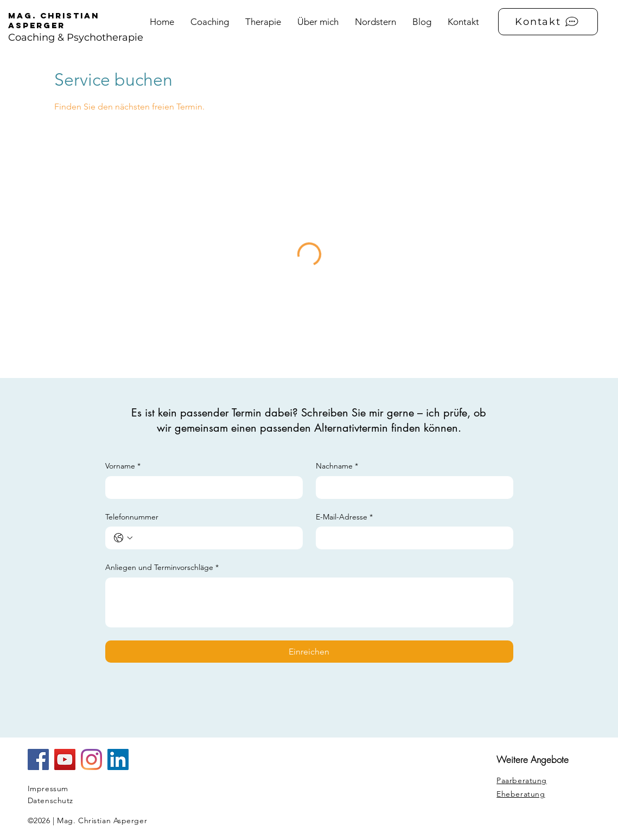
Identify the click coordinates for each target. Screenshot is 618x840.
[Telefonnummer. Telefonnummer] (215, 538)
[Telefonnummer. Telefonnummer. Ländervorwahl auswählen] (123, 538)
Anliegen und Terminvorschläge (162, 568)
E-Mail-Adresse (344, 517)
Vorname (123, 466)
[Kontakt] (548, 22)
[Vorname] (201, 488)
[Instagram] (91, 759)
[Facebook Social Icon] (38, 759)
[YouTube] (65, 759)
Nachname (337, 466)
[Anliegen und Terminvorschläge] (309, 602)
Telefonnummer (132, 517)
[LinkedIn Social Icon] (118, 759)
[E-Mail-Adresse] (411, 538)
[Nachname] (411, 488)
